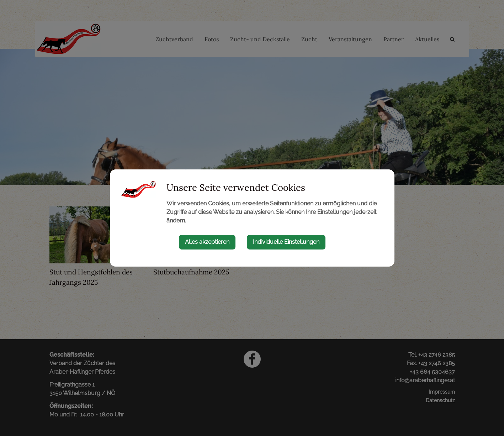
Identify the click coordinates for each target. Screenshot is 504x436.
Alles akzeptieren (207, 242)
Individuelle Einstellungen (286, 242)
